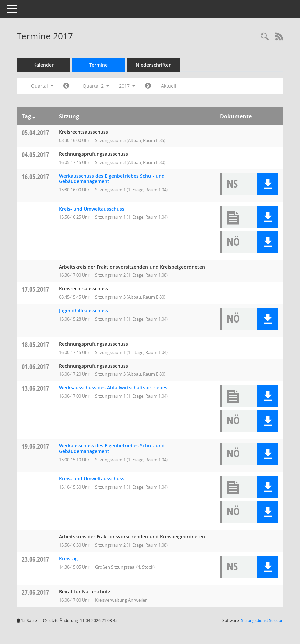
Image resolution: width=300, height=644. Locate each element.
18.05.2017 (35, 344)
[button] (267, 184)
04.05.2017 (35, 155)
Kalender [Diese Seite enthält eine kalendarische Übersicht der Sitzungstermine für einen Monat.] (44, 65)
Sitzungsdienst (262, 620)
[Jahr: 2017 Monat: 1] (66, 86)
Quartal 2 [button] (96, 86)
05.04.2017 (35, 133)
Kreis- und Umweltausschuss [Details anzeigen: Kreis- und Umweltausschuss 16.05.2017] (92, 209)
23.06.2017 (35, 559)
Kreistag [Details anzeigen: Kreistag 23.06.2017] (68, 558)
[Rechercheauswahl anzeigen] (265, 37)
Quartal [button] (42, 86)
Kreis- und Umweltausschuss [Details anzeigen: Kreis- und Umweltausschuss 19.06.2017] (92, 478)
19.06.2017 (35, 446)
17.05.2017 (35, 289)
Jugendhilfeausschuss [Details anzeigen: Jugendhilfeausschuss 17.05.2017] (84, 311)
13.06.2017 (35, 388)
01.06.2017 (35, 366)
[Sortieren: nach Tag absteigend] (34, 116)
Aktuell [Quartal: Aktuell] (169, 86)
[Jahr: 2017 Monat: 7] (148, 86)
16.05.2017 (35, 177)
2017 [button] (127, 86)
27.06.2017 (35, 592)
